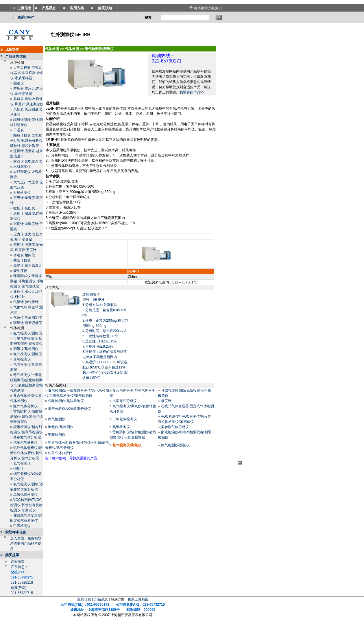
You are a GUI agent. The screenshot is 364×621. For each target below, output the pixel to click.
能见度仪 (20, 271)
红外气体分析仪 (25, 406)
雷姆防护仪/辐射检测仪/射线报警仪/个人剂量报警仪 (27, 417)
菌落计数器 (22, 260)
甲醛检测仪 (22, 526)
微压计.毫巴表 (24, 208)
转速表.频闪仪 (24, 255)
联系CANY (26, 17)
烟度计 (19, 469)
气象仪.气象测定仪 (28, 318)
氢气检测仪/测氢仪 (28, 354)
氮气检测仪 (22, 463)
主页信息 (84, 599)
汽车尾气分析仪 (25, 443)
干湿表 (19, 130)
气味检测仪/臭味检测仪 (66, 401)
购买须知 (18, 561)
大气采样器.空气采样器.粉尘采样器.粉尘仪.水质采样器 (27, 73)
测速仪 (19, 83)
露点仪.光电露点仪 (28, 161)
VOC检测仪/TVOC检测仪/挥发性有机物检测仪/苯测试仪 (26, 505)
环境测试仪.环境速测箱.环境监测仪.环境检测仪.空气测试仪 (27, 281)
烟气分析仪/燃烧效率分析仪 (69, 409)
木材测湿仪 (22, 167)
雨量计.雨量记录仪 (28, 323)
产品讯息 (101, 599)
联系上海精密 (138, 599)
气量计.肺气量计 (26, 302)
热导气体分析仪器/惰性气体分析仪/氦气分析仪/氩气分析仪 (26, 453)
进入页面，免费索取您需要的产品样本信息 (26, 543)
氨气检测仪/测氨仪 (28, 333)
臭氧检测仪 (22, 359)
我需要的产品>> (192, 92)
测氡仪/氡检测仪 (26, 349)
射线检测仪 (22, 193)
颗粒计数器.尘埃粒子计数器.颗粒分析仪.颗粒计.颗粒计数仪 (27, 141)
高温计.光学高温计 (28, 266)
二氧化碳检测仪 (25, 495)
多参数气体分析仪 (27, 437)
